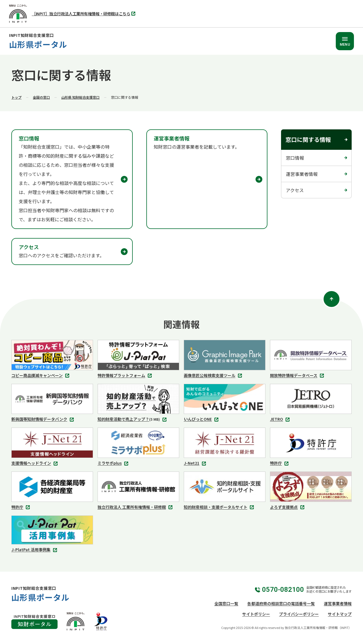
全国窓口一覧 (226, 603)
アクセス (295, 190)
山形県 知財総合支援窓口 (80, 97)
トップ (16, 97)
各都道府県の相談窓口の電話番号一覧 (281, 603)
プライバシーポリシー (299, 614)
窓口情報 (295, 158)
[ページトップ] (332, 299)
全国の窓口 (41, 97)
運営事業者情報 (302, 174)
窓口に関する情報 (308, 139)
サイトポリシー (256, 614)
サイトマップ (340, 614)
